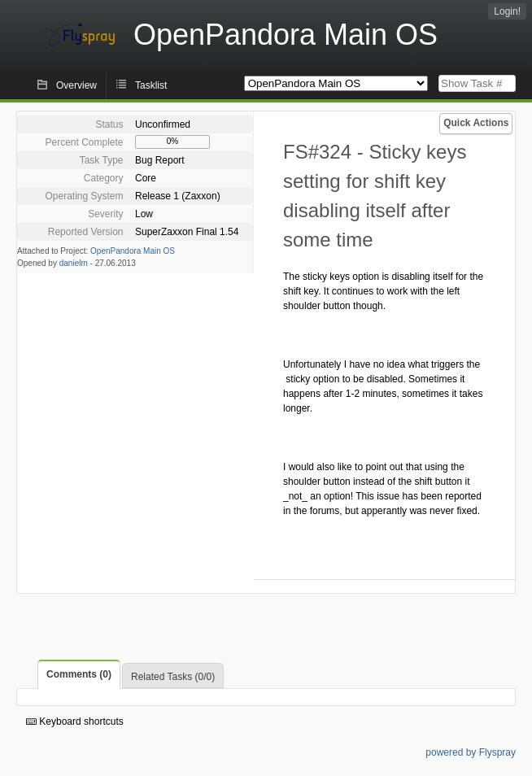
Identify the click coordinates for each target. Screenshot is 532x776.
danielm (74, 263)
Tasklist (151, 85)
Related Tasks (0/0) (173, 677)
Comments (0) (79, 674)
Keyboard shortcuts (75, 722)
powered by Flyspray (471, 752)
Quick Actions (476, 123)
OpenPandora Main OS (133, 251)
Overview (76, 85)
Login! (507, 11)
